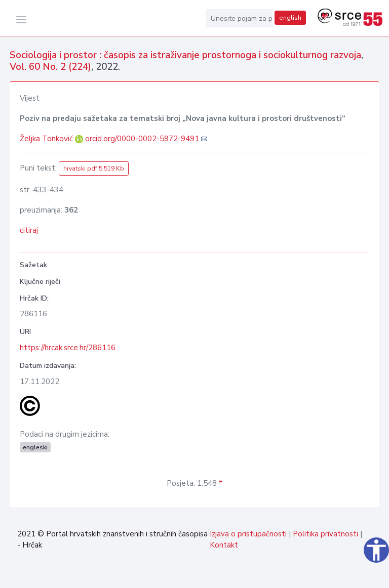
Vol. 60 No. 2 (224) (50, 67)
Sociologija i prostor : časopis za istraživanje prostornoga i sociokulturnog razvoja (185, 55)
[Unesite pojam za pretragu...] (239, 18)
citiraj (29, 230)
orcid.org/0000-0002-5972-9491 (142, 139)
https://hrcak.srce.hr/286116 (68, 348)
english (290, 18)
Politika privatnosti (325, 534)
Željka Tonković (47, 139)
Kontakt (224, 545)
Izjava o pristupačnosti (248, 534)
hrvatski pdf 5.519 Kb (94, 169)
